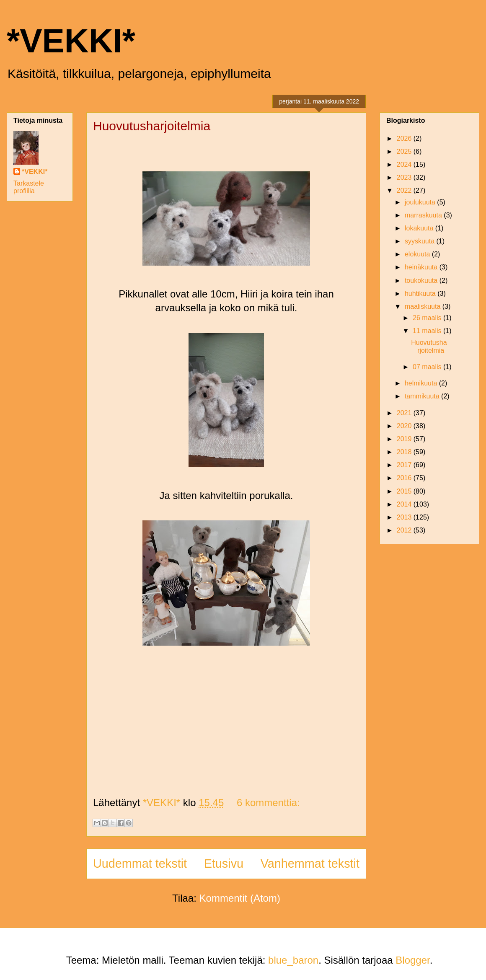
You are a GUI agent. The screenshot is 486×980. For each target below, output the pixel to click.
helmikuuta (422, 383)
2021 (405, 413)
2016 (405, 478)
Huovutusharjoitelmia (152, 126)
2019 (405, 439)
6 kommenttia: (268, 803)
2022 (405, 190)
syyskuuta (421, 241)
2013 (405, 517)
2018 (405, 452)
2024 (405, 164)
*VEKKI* (71, 41)
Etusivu (224, 864)
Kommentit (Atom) (240, 898)
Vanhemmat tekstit (310, 864)
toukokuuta (422, 281)
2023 (405, 177)
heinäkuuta (422, 267)
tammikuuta (423, 396)
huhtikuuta (421, 293)
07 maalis (428, 367)
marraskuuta (424, 215)
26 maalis (428, 318)
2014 (405, 504)
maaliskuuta (424, 306)
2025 (405, 151)
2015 (405, 491)
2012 (405, 530)
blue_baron (293, 960)
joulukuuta (421, 202)
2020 (405, 426)
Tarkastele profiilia (29, 187)
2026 (405, 138)
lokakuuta (420, 228)
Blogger (412, 960)
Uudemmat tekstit (140, 864)
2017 (405, 465)
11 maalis (428, 331)
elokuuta (418, 254)
